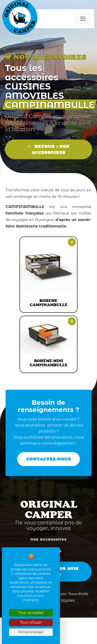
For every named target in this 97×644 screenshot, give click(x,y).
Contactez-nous (49, 459)
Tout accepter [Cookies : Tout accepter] (31, 613)
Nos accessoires (48, 539)
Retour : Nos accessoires (49, 149)
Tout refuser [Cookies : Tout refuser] (31, 622)
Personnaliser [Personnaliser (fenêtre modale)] (31, 632)
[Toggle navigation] (83, 19)
